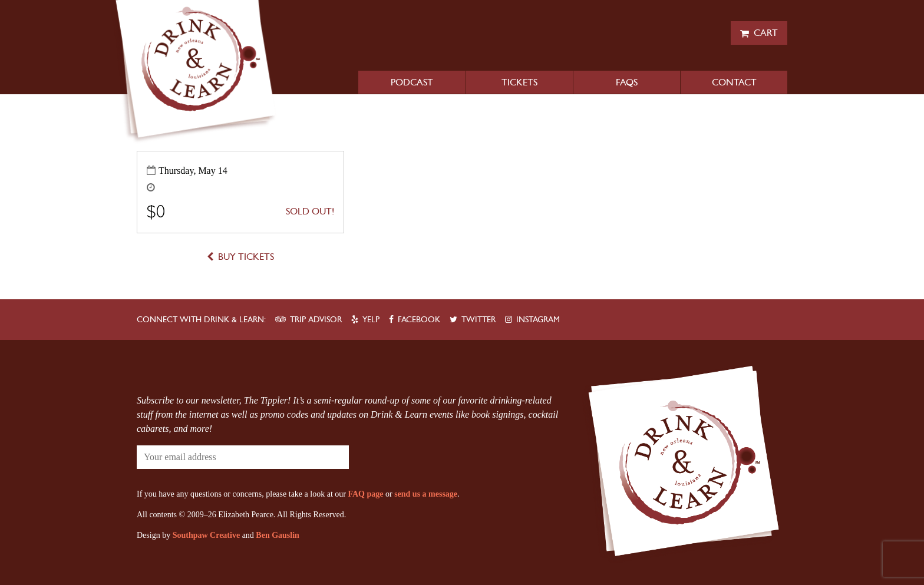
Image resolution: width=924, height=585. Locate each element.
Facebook (419, 320)
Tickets (519, 82)
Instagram (538, 320)
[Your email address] (207, 457)
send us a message (426, 494)
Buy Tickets (246, 257)
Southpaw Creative (206, 535)
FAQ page (365, 494)
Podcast (412, 82)
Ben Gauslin (278, 535)
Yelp (371, 320)
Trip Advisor (316, 320)
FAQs (627, 82)
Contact (734, 82)
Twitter (478, 320)
